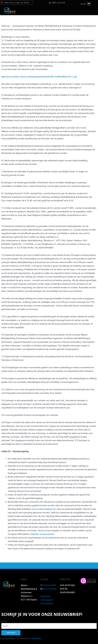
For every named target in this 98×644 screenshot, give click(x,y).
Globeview (36, 638)
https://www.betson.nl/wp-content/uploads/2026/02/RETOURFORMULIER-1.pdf (39, 77)
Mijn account (64, 2)
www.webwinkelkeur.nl (44, 509)
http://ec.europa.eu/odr (42, 534)
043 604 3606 (49, 585)
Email (4, 621)
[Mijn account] (55, 3)
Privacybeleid (47, 603)
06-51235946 (50, 589)
